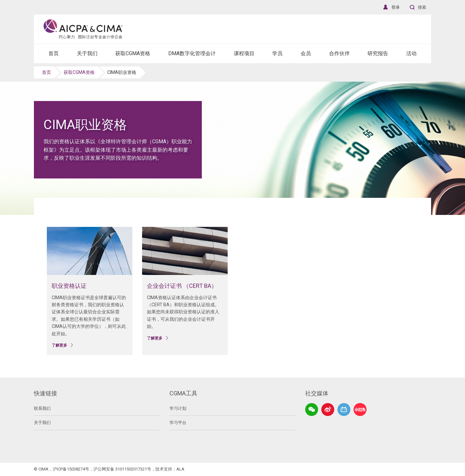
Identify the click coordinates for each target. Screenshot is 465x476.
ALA (180, 469)
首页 (46, 72)
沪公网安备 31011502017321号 (122, 469)
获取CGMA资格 (79, 72)
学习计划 (178, 408)
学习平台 (178, 423)
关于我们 (42, 423)
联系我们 (42, 408)
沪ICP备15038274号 (71, 469)
